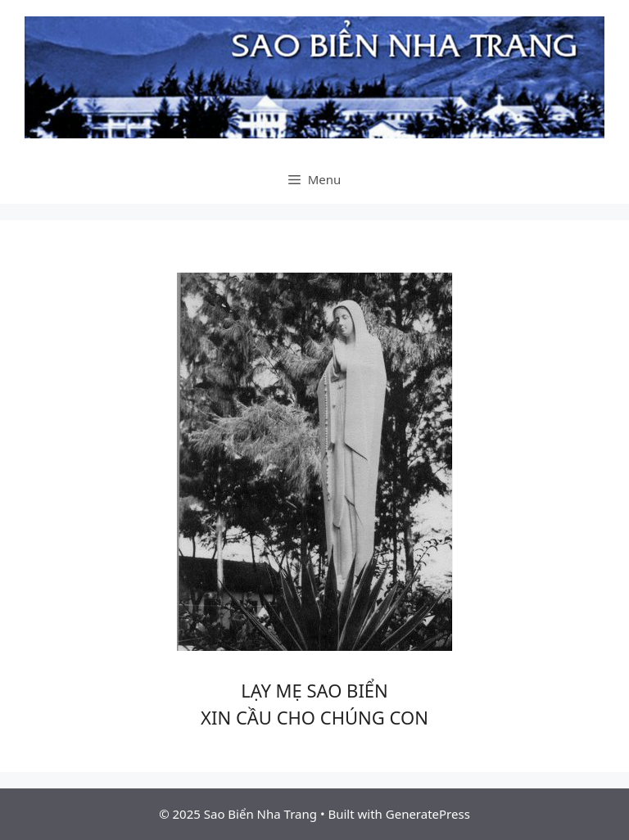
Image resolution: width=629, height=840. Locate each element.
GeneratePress (428, 814)
